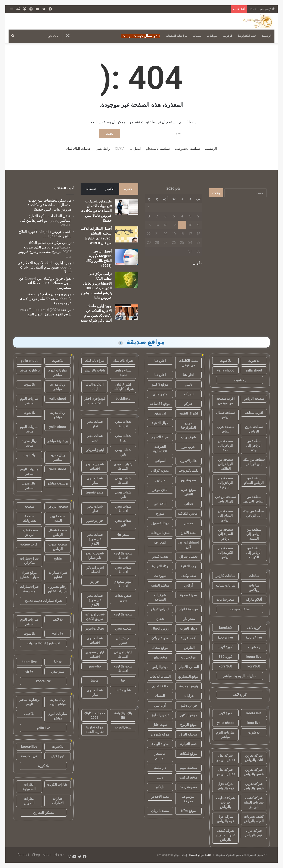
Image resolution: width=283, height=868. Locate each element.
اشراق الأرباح (160, 609)
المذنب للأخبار (188, 667)
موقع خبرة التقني (189, 492)
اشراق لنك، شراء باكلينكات (123, 387)
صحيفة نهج (188, 480)
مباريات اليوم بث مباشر (240, 676)
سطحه (29, 506)
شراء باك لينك (123, 361)
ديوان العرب (189, 628)
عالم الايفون (189, 461)
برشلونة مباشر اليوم (29, 702)
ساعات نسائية (225, 585)
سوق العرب (123, 727)
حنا (123, 680)
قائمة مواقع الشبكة (200, 855)
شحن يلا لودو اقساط (95, 466)
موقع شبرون (160, 734)
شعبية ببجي (123, 628)
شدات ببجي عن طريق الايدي (95, 539)
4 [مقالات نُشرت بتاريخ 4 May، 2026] (182, 216)
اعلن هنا (160, 361)
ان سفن (160, 413)
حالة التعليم (160, 686)
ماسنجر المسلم (160, 756)
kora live (254, 723)
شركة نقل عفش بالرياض (225, 758)
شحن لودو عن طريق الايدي (95, 617)
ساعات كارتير (225, 576)
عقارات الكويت (58, 784)
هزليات (188, 696)
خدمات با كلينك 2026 (95, 715)
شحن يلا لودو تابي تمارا (95, 556)
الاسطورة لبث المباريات (43, 643)
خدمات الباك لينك (79, 149)
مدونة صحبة (189, 595)
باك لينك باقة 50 (123, 715)
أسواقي (160, 461)
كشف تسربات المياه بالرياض (254, 819)
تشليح (58, 558)
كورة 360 (226, 657)
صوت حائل (160, 725)
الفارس (189, 648)
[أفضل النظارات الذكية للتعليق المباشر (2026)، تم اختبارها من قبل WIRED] (127, 234)
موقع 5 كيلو (160, 384)
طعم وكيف (189, 576)
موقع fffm (188, 811)
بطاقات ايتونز (95, 628)
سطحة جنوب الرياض (58, 547)
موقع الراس (160, 667)
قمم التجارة (188, 744)
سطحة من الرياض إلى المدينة (254, 534)
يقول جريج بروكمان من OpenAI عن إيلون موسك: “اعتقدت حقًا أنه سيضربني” (45, 283)
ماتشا (95, 680)
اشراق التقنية (188, 413)
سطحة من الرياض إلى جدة (254, 445)
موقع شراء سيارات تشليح (29, 575)
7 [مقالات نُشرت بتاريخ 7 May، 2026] (157, 216)
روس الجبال (160, 628)
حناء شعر (95, 666)
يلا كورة (43, 766)
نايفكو (160, 787)
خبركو (189, 404)
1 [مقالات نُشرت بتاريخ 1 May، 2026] (149, 207)
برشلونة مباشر (29, 370)
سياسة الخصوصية (187, 149)
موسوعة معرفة (188, 799)
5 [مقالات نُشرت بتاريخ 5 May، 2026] (174, 216)
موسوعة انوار (188, 609)
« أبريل (198, 263)
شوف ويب (189, 437)
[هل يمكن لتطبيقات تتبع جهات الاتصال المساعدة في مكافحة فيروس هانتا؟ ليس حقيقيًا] (127, 207)
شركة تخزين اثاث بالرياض (254, 758)
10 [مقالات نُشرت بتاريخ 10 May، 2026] (190, 225)
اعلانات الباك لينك (95, 387)
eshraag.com (165, 855)
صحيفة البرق (188, 734)
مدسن (189, 523)
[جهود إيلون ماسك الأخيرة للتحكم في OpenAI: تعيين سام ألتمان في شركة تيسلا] (127, 312)
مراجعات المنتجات (176, 36)
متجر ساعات (225, 600)
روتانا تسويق (160, 523)
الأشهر (110, 189)
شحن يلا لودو (123, 614)
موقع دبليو (160, 657)
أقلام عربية (188, 638)
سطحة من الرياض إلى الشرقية (226, 483)
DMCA (120, 149)
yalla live (43, 728)
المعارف (160, 542)
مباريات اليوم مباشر (225, 735)
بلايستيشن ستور (123, 640)
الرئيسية (267, 36)
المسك (160, 696)
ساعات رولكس (254, 588)
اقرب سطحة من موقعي (225, 401)
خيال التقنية (160, 423)
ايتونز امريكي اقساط (95, 570)
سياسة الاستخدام (158, 149)
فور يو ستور (95, 521)
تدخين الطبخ (160, 715)
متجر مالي (160, 394)
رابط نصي (103, 149)
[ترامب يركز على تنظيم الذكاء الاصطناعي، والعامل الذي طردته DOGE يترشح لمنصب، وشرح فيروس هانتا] (127, 280)
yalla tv (58, 634)
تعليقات (91, 189)
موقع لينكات (189, 754)
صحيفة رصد (189, 787)
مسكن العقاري (43, 813)
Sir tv (58, 662)
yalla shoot (254, 370)
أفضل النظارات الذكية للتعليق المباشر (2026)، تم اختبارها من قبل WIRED (46, 220)
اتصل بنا (135, 149)
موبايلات (212, 36)
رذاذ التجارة (160, 566)
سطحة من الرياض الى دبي (254, 499)
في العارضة (29, 756)
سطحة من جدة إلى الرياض (254, 513)
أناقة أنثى (160, 504)
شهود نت (160, 576)
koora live (226, 637)
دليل (160, 777)
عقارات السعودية (29, 787)
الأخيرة (129, 189)
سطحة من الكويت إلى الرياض (226, 553)
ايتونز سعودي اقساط (123, 466)
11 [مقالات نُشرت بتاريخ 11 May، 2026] (182, 225)
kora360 (225, 628)
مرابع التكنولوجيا (188, 425)
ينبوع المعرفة (189, 686)
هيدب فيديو (160, 557)
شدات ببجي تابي (95, 438)
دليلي (188, 384)
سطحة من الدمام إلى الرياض (226, 515)
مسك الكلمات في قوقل (189, 363)
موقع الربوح (189, 725)
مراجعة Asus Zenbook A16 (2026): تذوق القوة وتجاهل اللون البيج (46, 312)
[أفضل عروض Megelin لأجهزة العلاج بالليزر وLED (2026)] (127, 257)
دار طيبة (160, 768)
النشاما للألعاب (160, 677)
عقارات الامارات (58, 801)
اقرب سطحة (254, 413)
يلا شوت (254, 361)
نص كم (188, 394)
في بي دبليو (188, 705)
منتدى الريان (160, 811)
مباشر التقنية (160, 585)
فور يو (95, 582)
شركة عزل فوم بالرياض (225, 786)
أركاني (189, 585)
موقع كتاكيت (188, 777)
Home (59, 855)
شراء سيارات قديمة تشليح (43, 601)
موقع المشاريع (189, 677)
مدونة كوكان (160, 470)
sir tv (29, 671)
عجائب (188, 504)
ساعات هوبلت (240, 609)
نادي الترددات (160, 533)
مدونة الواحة (160, 744)
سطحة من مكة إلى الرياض (254, 462)
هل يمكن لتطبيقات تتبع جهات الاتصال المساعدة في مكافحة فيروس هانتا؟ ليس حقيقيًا (96, 211)
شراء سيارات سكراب (29, 561)
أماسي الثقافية (188, 514)
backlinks (123, 399)
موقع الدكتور (189, 715)
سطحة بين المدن (58, 518)
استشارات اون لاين (189, 545)
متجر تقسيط (95, 492)
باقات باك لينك (95, 370)
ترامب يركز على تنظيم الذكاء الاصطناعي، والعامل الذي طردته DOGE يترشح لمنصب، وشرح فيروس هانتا (45, 249)
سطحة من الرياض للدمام (254, 480)
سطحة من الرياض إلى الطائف (226, 464)
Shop (36, 855)
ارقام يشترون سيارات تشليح (58, 589)
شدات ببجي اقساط (123, 424)
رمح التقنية (189, 566)
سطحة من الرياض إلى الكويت (254, 553)
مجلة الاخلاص (160, 797)
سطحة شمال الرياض (226, 415)
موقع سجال (160, 648)
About (47, 855)
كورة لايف (254, 628)
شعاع (160, 619)
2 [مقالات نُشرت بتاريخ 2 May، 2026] (198, 216)
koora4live (254, 637)
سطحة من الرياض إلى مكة (226, 445)
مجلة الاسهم (160, 437)
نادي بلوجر (160, 490)
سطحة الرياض (254, 399)
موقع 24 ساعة (160, 404)
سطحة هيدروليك (29, 518)
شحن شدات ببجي (123, 598)
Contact (23, 855)
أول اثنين (160, 705)
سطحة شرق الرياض (254, 429)
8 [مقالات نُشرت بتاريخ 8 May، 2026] (149, 216)
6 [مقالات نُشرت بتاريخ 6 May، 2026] (165, 216)
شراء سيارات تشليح (58, 575)
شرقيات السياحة (160, 597)
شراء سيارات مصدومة (29, 589)
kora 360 (225, 666)
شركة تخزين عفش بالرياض (254, 772)
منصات (197, 36)
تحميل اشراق (189, 557)
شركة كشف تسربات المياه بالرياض (254, 802)
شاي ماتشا (123, 690)
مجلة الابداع (189, 533)
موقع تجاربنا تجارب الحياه (95, 730)
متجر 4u (123, 535)
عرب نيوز (188, 447)
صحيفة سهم (188, 768)
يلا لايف (58, 619)
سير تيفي (58, 671)
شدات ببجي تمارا (95, 424)
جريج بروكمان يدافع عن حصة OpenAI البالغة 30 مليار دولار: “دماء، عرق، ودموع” (46, 299)
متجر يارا (189, 619)
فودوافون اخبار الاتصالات (95, 401)
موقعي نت (189, 657)
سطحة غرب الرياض (225, 429)
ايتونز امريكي (95, 450)
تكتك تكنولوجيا (189, 470)
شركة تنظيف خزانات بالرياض (225, 802)
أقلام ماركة (254, 600)
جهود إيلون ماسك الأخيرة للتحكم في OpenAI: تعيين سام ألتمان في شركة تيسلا (45, 267)
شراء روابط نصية (123, 373)
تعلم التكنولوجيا (247, 36)
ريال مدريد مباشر (58, 387)
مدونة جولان (160, 638)
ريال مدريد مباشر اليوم (58, 702)
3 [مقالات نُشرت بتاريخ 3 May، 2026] (190, 216)
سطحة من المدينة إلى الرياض (226, 534)
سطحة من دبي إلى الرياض (226, 499)
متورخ (160, 514)
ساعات (254, 576)
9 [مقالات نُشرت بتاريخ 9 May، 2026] (198, 225)
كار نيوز (160, 480)
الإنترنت (227, 36)
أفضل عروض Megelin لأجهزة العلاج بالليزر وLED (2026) (45, 234)
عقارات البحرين (29, 801)
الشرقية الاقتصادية (160, 449)
